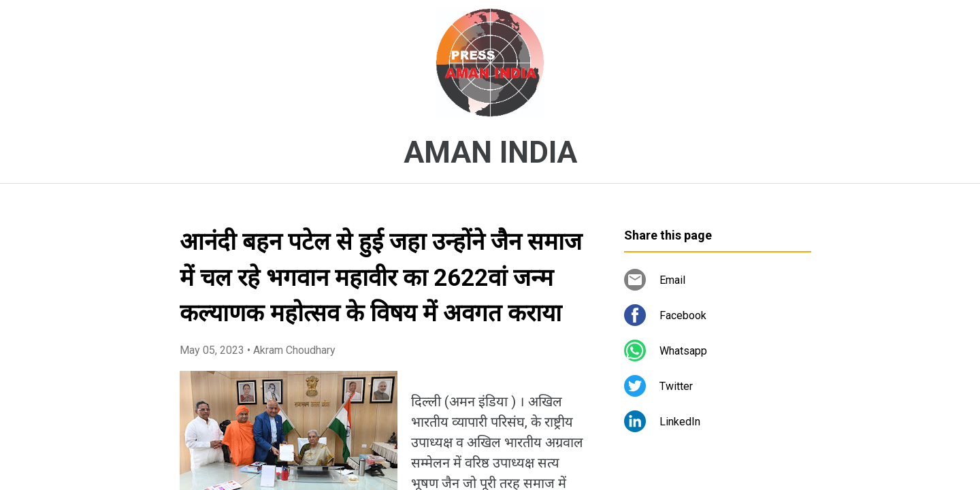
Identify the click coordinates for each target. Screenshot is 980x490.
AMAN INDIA (490, 152)
